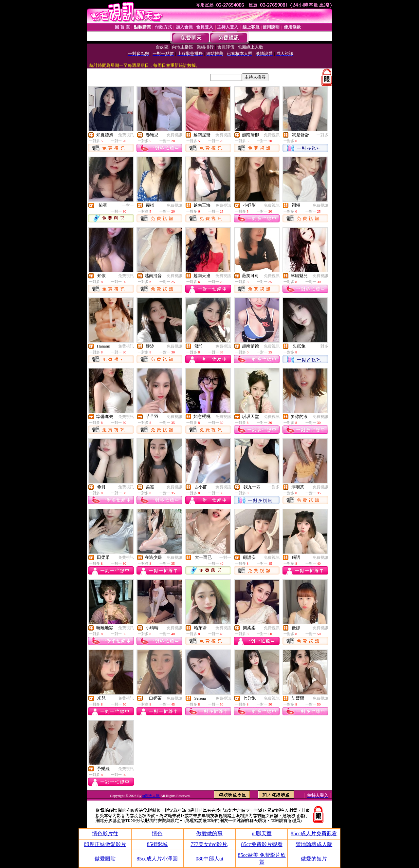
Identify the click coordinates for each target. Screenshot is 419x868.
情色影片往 (105, 833)
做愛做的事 (209, 833)
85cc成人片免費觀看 (314, 833)
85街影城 (157, 844)
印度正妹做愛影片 (105, 844)
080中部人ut (209, 859)
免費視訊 (126, 135)
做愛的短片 (314, 859)
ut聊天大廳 (151, 796)
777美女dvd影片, (209, 844)
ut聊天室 (262, 833)
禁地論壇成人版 (314, 844)
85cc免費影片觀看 (262, 844)
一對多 (322, 135)
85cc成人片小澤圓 (157, 859)
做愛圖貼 (105, 859)
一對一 (128, 205)
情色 (157, 833)
